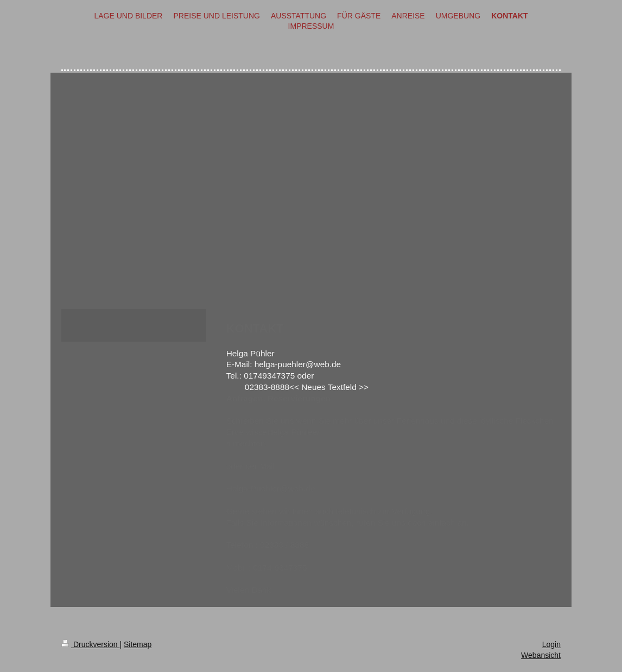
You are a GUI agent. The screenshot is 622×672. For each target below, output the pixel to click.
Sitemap (138, 644)
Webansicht (541, 655)
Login (551, 644)
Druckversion (90, 644)
